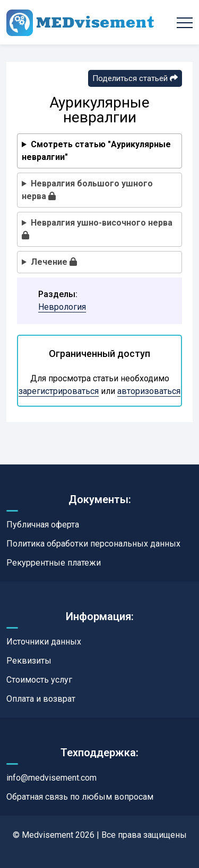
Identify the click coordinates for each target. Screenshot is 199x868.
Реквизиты (29, 661)
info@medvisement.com (51, 778)
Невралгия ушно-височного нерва (97, 229)
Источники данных (44, 642)
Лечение (54, 262)
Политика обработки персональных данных (93, 544)
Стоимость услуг (39, 680)
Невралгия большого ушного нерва (87, 190)
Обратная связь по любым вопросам (80, 797)
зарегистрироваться (59, 391)
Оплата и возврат (41, 699)
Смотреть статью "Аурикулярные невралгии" (96, 151)
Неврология (62, 307)
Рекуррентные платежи (54, 563)
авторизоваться (149, 391)
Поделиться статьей (135, 78)
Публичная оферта (43, 525)
